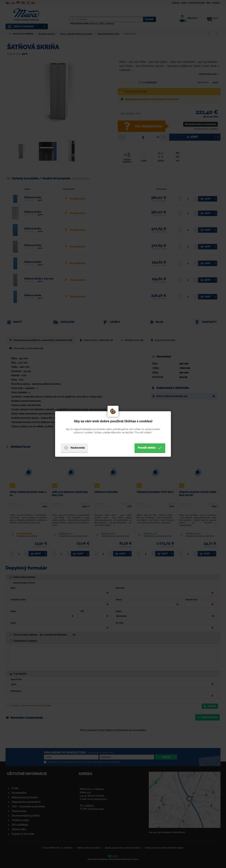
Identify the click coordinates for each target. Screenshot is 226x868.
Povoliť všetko (150, 448)
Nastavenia (74, 448)
